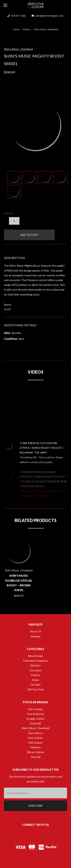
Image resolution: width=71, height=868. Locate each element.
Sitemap (35, 636)
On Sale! (36, 685)
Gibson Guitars (35, 752)
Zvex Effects (36, 733)
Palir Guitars (35, 742)
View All (35, 757)
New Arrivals (35, 656)
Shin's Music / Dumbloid (36, 728)
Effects (36, 675)
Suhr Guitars (35, 709)
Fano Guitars (36, 738)
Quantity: (9, 213)
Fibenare (36, 747)
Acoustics (35, 670)
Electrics (36, 665)
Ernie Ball (35, 723)
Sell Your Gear (36, 689)
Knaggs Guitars (36, 719)
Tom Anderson (35, 714)
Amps (36, 680)
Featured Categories (36, 661)
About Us (36, 631)
